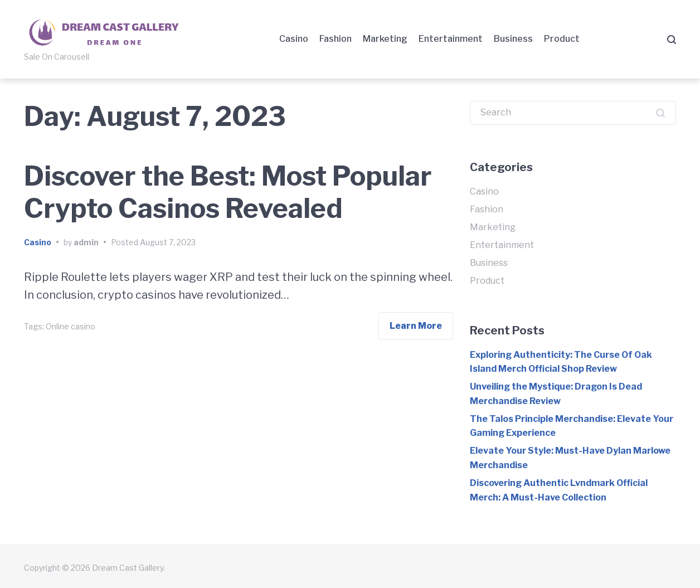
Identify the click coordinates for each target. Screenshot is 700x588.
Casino (294, 39)
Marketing (385, 39)
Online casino (71, 326)
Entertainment (451, 39)
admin (86, 242)
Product (562, 39)
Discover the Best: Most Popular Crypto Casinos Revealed (228, 192)
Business (513, 39)
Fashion (336, 39)
